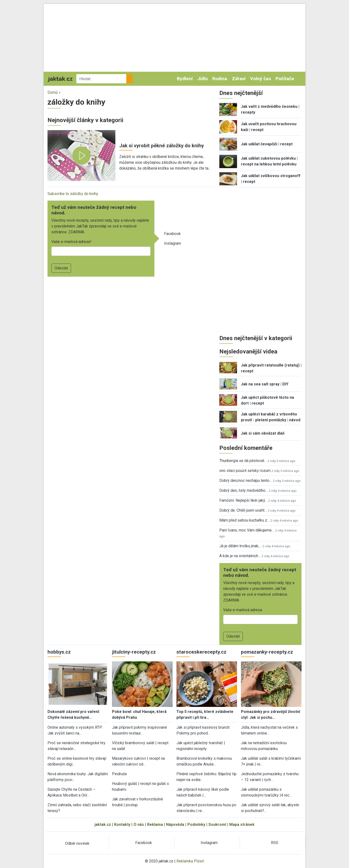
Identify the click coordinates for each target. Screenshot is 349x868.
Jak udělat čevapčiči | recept (267, 144)
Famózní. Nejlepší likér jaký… (243, 500)
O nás (139, 825)
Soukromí (217, 825)
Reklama (155, 825)
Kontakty (122, 825)
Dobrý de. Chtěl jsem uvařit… (243, 510)
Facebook (172, 234)
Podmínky (196, 825)
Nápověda (175, 825)
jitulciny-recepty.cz (134, 652)
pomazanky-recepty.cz (267, 652)
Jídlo (202, 79)
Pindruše (119, 774)
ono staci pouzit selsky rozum (245, 471)
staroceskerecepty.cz (201, 652)
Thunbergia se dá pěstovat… (243, 461)
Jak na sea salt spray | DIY (265, 384)
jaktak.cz (103, 825)
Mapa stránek (242, 825)
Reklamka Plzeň (190, 861)
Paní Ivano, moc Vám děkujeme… (247, 530)
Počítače (285, 79)
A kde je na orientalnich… (240, 556)
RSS (275, 843)
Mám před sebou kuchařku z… (244, 520)
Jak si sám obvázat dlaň (263, 433)
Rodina (220, 79)
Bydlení (185, 79)
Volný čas (261, 79)
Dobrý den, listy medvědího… (244, 490)
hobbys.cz (59, 652)
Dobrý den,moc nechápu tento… (246, 481)
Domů (53, 92)
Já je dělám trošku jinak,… (240, 546)
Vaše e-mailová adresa (71, 242)
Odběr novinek (77, 843)
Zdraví (239, 79)
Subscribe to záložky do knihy (73, 194)
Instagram (173, 243)
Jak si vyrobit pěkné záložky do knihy (162, 146)
